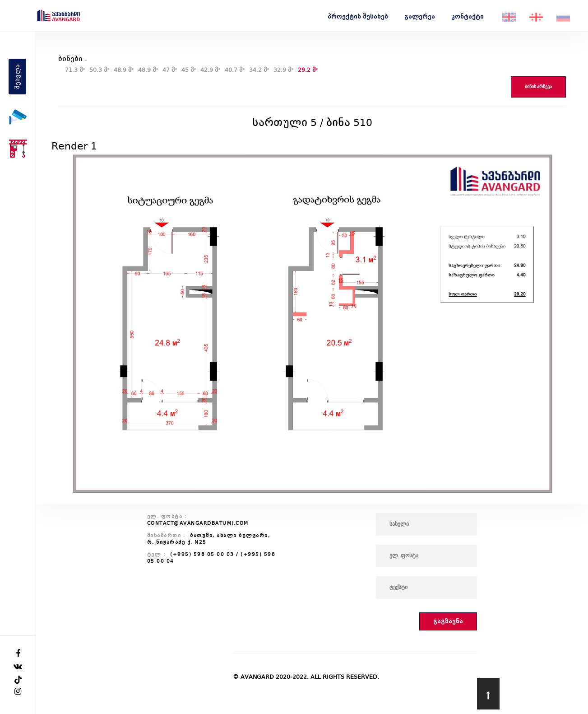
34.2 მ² (259, 70)
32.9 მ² (283, 70)
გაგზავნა (448, 621)
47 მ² (170, 70)
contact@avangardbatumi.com (198, 523)
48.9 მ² (124, 70)
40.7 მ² (235, 70)
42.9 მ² (210, 70)
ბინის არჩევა (538, 87)
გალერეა (420, 16)
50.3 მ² (99, 70)
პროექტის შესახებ (358, 16)
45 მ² (189, 70)
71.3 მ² (75, 70)
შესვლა (17, 77)
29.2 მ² (308, 70)
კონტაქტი (468, 16)
